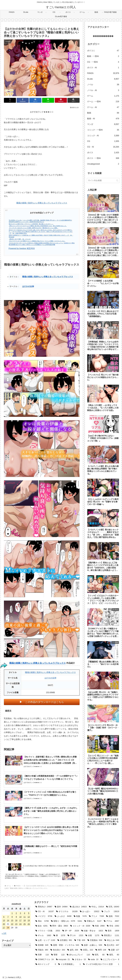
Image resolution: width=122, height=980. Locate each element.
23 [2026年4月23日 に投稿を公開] (16, 924)
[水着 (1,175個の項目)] (92, 935)
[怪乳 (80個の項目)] (98, 955)
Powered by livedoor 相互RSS (22, 248)
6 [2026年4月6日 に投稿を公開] (4, 917)
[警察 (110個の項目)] (58, 955)
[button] (74, 100)
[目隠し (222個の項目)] (87, 950)
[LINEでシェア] (48, 100)
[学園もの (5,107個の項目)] (93, 921)
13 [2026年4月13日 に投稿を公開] (4, 920)
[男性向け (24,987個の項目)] (44, 907)
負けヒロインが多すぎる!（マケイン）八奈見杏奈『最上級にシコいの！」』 (31, 224)
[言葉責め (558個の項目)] (95, 940)
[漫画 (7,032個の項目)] (113, 916)
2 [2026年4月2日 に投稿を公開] (16, 913)
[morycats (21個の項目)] (63, 959)
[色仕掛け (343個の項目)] (58, 950)
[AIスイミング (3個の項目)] (46, 964)
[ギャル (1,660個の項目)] (43, 935)
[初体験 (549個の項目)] (42, 945)
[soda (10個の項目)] (93, 959)
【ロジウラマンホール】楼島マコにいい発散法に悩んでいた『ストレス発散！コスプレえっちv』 (37, 241)
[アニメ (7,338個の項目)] (96, 916)
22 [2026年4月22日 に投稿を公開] (12, 924)
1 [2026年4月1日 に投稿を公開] (12, 913)
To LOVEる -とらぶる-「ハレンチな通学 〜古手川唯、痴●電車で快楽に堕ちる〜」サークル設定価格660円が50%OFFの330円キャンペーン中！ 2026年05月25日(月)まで (40, 221)
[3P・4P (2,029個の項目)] (71, 931)
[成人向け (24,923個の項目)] (78, 907)
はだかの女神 (28, 286)
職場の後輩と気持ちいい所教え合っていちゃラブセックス (42, 203)
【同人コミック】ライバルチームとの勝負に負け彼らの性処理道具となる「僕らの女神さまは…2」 (38, 226)
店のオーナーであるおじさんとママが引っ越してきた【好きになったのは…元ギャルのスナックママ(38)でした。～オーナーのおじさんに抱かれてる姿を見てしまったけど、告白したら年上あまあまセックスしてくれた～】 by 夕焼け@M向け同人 (41, 232)
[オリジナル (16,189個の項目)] (67, 911)
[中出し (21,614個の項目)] (96, 907)
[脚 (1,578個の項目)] (59, 935)
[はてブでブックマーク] (35, 100)
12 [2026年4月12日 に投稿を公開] (29, 917)
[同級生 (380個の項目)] (42, 950)
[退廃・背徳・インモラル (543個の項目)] (65, 945)
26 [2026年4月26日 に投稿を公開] (29, 924)
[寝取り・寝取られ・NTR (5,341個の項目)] (67, 921)
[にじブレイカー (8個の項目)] (110, 959)
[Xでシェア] (10, 100)
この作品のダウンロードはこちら (45, 702)
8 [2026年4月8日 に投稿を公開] (12, 917)
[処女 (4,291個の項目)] (42, 926)
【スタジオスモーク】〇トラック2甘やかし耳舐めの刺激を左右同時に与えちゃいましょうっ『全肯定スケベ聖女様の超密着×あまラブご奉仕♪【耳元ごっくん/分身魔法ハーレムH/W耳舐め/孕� (42, 244)
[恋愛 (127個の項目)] (114, 950)
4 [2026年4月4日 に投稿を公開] (25, 913)
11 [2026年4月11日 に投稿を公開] (25, 917)
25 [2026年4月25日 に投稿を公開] (25, 924)
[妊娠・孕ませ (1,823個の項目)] (92, 931)
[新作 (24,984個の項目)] (61, 907)
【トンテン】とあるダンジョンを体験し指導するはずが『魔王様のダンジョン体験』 (34, 228)
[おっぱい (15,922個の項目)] (90, 911)
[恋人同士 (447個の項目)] (112, 945)
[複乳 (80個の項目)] (113, 955)
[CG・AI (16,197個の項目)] (45, 911)
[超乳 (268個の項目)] (73, 950)
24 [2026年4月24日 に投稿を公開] (20, 924)
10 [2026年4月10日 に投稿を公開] (20, 917)
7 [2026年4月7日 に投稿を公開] (8, 917)
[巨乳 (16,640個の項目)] (113, 907)
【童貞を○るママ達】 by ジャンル (20, 239)
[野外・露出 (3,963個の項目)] (59, 926)
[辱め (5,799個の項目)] (42, 921)
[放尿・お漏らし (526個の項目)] (92, 945)
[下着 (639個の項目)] (80, 940)
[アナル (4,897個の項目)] (111, 921)
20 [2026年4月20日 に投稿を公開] (4, 924)
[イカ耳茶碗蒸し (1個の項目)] (69, 964)
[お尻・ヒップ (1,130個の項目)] (45, 940)
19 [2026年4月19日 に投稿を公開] (29, 920)
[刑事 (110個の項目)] (42, 955)
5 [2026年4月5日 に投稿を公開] (29, 913)
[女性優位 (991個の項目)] (65, 940)
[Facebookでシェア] (23, 100)
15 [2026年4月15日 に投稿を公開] (12, 920)
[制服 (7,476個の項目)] (80, 916)
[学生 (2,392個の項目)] (113, 926)
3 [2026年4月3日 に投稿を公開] (20, 913)
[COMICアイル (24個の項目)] (45, 959)
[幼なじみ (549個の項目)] (112, 940)
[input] (103, 181)
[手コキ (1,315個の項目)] (75, 935)
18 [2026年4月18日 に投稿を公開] (25, 920)
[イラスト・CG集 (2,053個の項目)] (48, 931)
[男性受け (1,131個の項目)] (110, 935)
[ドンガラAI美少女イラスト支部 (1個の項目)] (101, 964)
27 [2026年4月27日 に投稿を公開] (4, 928)
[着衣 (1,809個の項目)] (112, 931)
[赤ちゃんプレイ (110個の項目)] (78, 955)
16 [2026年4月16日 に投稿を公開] (16, 920)
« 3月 (4, 933)
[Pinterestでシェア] (61, 100)
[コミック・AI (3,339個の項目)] (80, 926)
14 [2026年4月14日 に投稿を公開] (8, 920)
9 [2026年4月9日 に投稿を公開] (16, 917)
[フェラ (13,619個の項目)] (110, 911)
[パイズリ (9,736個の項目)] (44, 916)
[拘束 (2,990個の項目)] (99, 926)
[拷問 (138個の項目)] (101, 950)
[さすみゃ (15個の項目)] (79, 959)
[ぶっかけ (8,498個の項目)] (63, 916)
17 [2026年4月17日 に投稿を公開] (20, 920)
